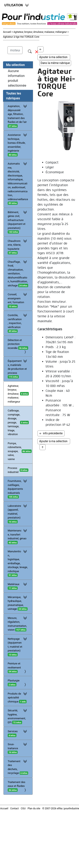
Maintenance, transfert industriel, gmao (18, 536)
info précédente (51, 433)
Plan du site (34, 808)
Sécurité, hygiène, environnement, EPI (18, 716)
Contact (15, 808)
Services (18, 733)
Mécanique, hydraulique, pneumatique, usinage (18, 603)
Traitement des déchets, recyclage (18, 767)
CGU (23, 808)
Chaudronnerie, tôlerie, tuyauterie (18, 247)
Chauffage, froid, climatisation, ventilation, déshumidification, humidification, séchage (18, 274)
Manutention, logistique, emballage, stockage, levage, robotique (18, 563)
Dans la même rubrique (55, 63)
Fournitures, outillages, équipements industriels (18, 489)
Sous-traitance (18, 748)
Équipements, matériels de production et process (18, 369)
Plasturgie (18, 683)
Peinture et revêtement (18, 668)
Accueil (7, 32)
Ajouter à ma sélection (54, 57)
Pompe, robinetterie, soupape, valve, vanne (15, 451)
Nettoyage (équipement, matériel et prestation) (18, 647)
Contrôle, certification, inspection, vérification (18, 323)
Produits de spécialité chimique (18, 697)
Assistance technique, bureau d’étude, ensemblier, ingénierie (18, 145)
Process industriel (13, 470)
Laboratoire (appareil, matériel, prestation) (18, 514)
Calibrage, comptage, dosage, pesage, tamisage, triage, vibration (14, 422)
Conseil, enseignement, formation (18, 300)
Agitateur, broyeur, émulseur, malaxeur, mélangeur (14, 394)
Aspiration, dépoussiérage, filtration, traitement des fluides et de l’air (18, 116)
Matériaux (18, 586)
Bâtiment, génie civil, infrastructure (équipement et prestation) (18, 222)
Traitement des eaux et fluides (18, 786)
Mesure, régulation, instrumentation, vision (18, 624)
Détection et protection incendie (18, 346)
